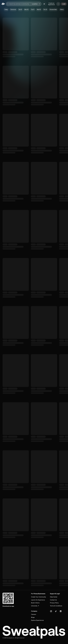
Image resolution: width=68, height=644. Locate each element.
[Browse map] (44, 4)
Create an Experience (51, 4)
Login (64, 4)
